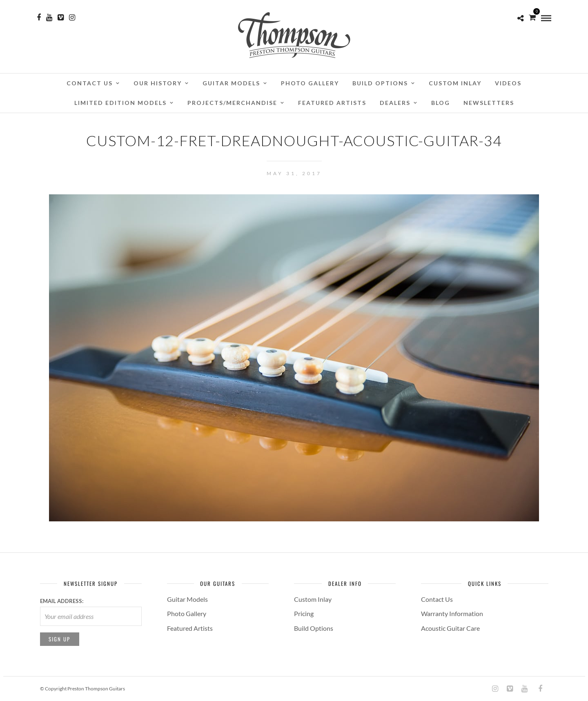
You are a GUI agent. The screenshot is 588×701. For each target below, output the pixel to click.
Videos (508, 83)
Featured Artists (332, 103)
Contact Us (90, 83)
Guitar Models (231, 83)
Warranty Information (452, 613)
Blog (441, 103)
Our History (158, 83)
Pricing (304, 613)
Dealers (395, 103)
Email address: (62, 601)
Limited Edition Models (120, 103)
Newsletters (489, 103)
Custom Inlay (455, 83)
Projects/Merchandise (232, 103)
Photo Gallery (310, 83)
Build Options (380, 83)
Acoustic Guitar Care (450, 628)
